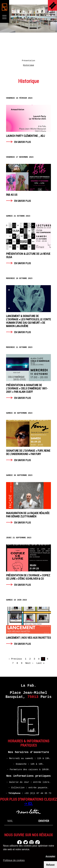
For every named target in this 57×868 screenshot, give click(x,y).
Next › (29, 663)
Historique (28, 65)
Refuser (50, 865)
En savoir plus (28, 123)
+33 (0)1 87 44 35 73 (38, 793)
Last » (41, 663)
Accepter (50, 856)
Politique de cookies (14, 860)
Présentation (28, 61)
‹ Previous (15, 659)
